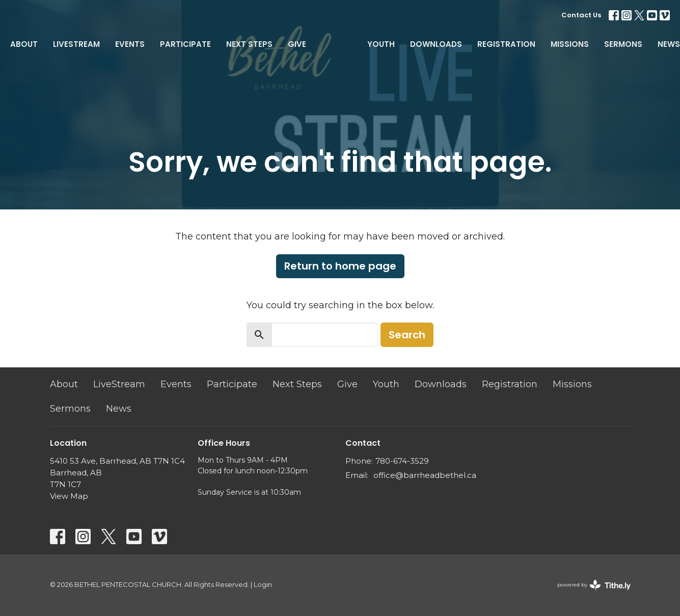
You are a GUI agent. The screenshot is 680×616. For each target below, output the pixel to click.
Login (263, 585)
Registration (506, 44)
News (669, 44)
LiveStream (76, 44)
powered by (594, 585)
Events (130, 44)
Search (407, 335)
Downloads (436, 44)
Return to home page (340, 266)
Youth (381, 44)
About (24, 44)
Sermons (623, 44)
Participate (185, 44)
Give (297, 44)
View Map (69, 496)
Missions (570, 44)
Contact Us (581, 15)
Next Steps (249, 44)
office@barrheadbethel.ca (425, 475)
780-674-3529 (402, 461)
